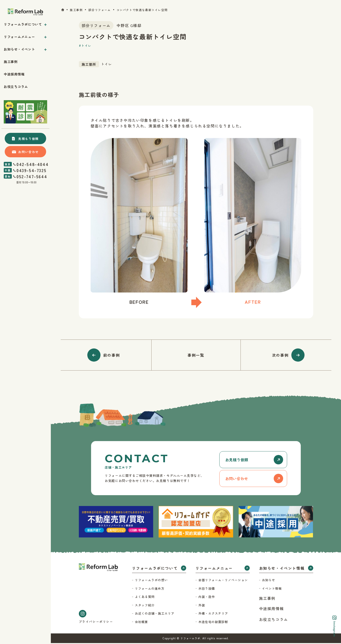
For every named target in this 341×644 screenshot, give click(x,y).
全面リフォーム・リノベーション (223, 581)
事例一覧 (196, 355)
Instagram (334, 626)
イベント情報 (272, 589)
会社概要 (141, 623)
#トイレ (85, 45)
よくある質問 (145, 598)
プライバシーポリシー (96, 622)
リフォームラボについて (155, 569)
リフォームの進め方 (150, 589)
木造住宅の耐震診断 (213, 623)
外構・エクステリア (213, 614)
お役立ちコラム (274, 620)
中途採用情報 (272, 609)
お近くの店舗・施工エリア (155, 614)
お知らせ (269, 581)
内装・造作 (207, 598)
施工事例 (267, 599)
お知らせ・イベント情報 (282, 569)
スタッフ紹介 (145, 606)
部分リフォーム (96, 25)
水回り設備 (207, 589)
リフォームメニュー (214, 569)
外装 (202, 606)
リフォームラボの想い (151, 581)
